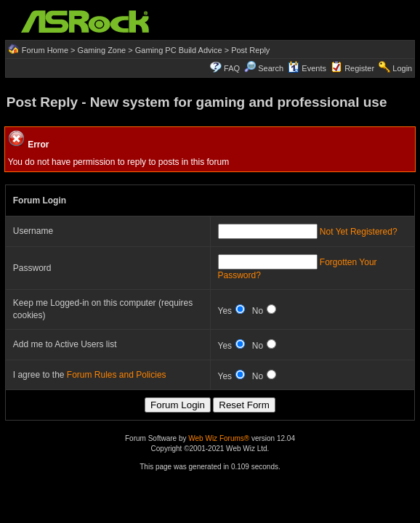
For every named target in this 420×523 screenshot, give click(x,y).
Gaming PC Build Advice (179, 50)
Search (271, 68)
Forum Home (45, 50)
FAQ (232, 68)
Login (402, 68)
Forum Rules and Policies (117, 375)
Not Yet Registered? (359, 232)
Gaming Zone (102, 50)
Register (359, 68)
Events (307, 68)
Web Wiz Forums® (219, 438)
